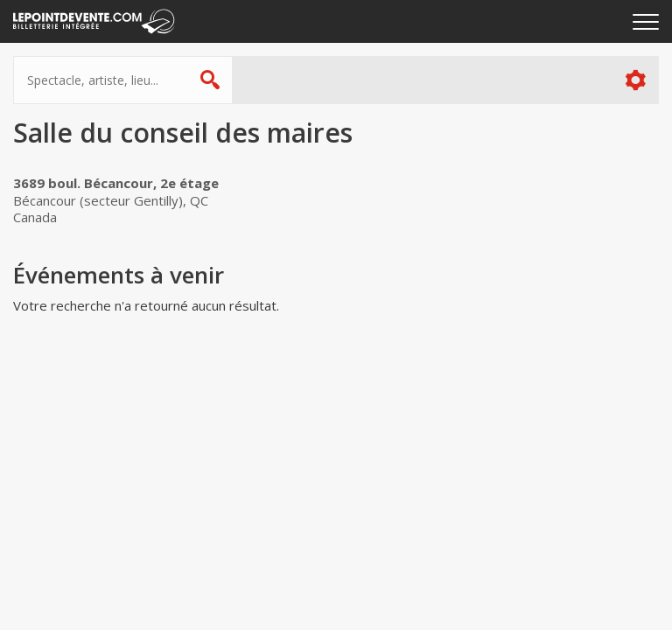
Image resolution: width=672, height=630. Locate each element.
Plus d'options (635, 80)
